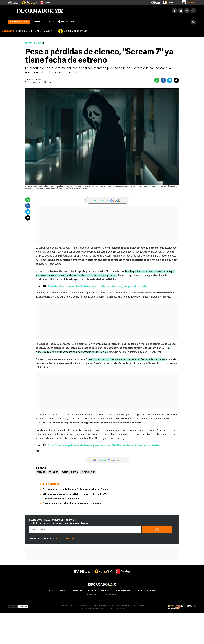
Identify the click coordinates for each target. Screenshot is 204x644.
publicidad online (110, 595)
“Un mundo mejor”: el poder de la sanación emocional (73, 504)
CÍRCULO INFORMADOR (76, 31)
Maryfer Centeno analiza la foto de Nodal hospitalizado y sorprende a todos (98, 287)
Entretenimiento (34, 43)
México (50, 22)
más (76, 22)
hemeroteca (92, 595)
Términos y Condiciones (64, 539)
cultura (138, 591)
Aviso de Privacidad (86, 609)
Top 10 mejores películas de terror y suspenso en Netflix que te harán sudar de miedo (103, 446)
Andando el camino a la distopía (61, 499)
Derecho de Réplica (101, 609)
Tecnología (105, 591)
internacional (77, 591)
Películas (54, 473)
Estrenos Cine (88, 473)
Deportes (92, 591)
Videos (62, 22)
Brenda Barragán (35, 80)
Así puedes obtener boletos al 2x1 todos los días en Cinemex (77, 490)
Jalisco (38, 22)
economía (151, 591)
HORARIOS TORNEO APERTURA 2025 (34, 31)
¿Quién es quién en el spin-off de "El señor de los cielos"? (74, 494)
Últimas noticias (19, 22)
